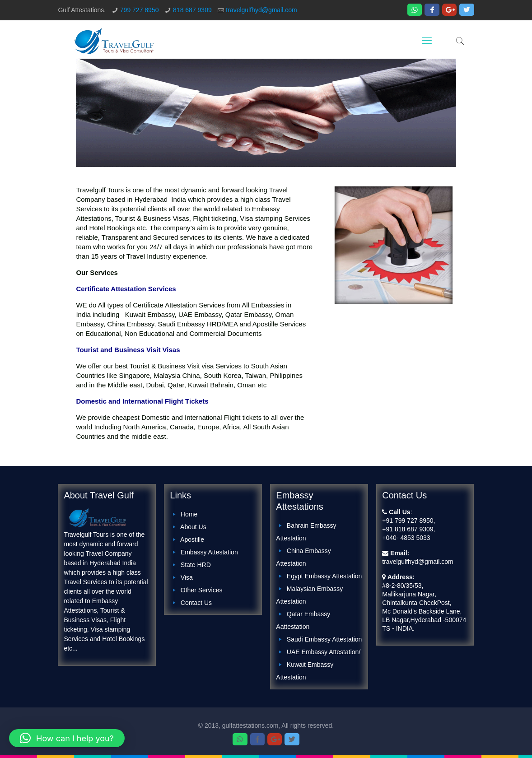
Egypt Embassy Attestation (324, 576)
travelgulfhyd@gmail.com (261, 10)
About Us (193, 527)
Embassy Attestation (209, 552)
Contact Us (196, 603)
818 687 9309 (192, 10)
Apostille (192, 539)
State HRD (196, 565)
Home (189, 514)
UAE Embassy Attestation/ (324, 652)
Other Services (202, 590)
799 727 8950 (140, 10)
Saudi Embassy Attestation (324, 639)
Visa (187, 577)
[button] (67, 738)
